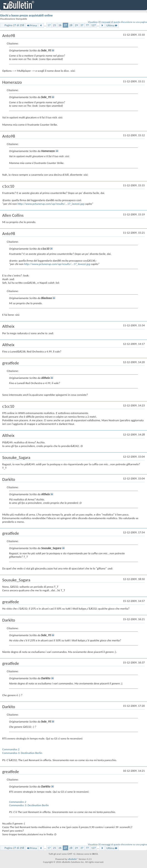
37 (82, 25)
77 (87, 25)
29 (76, 25)
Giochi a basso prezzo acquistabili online (26, 15)
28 (71, 25)
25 (54, 25)
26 (60, 25)
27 (65, 25)
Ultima (112, 25)
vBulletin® (73, 859)
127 (94, 25)
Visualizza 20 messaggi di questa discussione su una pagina (117, 22)
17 (49, 25)
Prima (32, 25)
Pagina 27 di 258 (14, 25)
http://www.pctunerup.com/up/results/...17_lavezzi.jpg (51, 204)
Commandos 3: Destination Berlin (22, 753)
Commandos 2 (11, 749)
